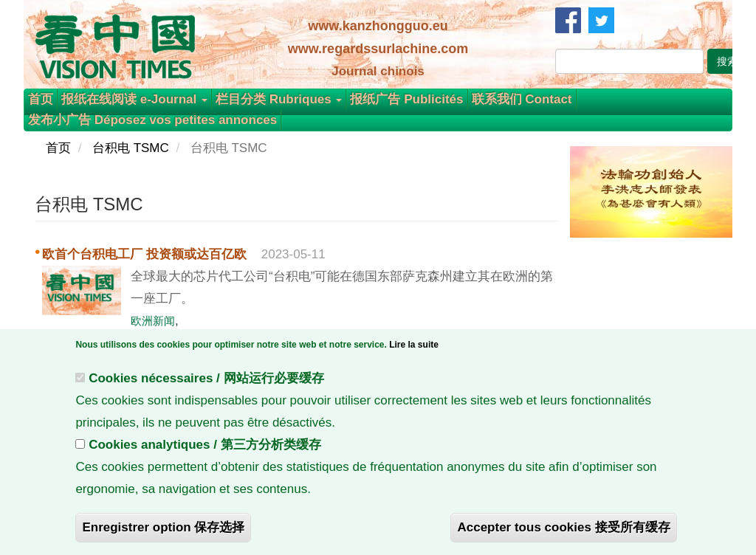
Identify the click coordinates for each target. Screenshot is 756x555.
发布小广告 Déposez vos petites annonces (152, 120)
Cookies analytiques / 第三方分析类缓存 (205, 454)
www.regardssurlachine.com (378, 49)
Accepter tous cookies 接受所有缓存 (563, 537)
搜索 (727, 61)
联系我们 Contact (522, 99)
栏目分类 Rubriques (279, 99)
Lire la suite (414, 354)
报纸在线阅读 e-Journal (134, 99)
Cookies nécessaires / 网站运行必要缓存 (206, 388)
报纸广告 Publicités (406, 99)
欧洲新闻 (153, 321)
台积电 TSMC (131, 148)
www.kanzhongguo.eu (378, 26)
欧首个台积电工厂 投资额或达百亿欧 (144, 254)
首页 (41, 99)
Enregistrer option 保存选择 (163, 537)
